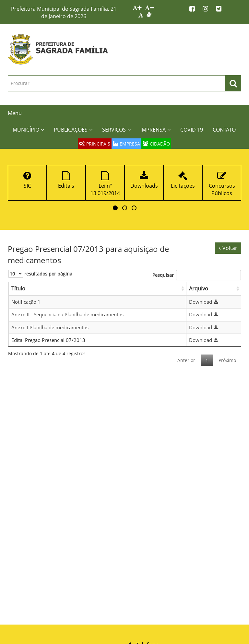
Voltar (228, 248)
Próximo (227, 360)
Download (204, 302)
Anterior (186, 360)
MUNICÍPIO (28, 130)
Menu (15, 113)
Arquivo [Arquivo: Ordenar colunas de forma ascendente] (199, 288)
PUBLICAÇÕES (73, 130)
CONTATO (224, 130)
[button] (115, 208)
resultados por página (40, 274)
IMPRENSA (155, 130)
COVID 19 (192, 130)
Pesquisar (197, 275)
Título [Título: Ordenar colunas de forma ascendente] (18, 288)
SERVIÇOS (116, 130)
